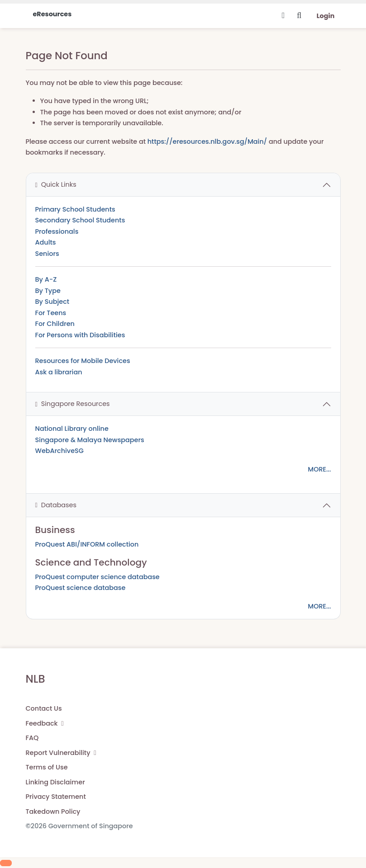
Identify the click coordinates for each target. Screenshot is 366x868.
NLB (36, 679)
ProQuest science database (81, 588)
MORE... (319, 469)
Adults (46, 242)
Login (326, 16)
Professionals (57, 231)
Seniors (47, 254)
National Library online (72, 429)
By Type (48, 291)
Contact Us (44, 708)
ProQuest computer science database (97, 577)
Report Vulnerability (61, 753)
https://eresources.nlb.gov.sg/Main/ (207, 142)
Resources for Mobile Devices (83, 361)
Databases (56, 505)
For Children (55, 324)
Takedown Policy (53, 811)
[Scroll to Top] (6, 863)
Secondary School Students (80, 220)
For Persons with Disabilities (80, 335)
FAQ (32, 738)
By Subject (52, 302)
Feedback (45, 723)
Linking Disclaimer (55, 782)
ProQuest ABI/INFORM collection (87, 544)
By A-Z (46, 279)
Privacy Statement (56, 797)
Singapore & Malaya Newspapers (90, 440)
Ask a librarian (59, 372)
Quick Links (56, 184)
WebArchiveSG (59, 451)
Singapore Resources (73, 404)
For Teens (51, 313)
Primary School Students (75, 209)
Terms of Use (47, 767)
